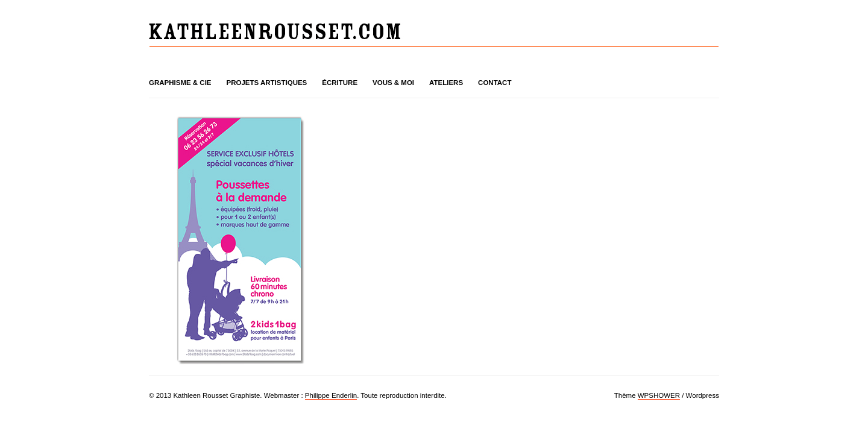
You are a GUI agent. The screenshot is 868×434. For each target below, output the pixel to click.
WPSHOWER (659, 395)
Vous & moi (393, 83)
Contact (495, 83)
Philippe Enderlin (331, 395)
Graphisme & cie (180, 83)
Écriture (340, 83)
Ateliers (446, 83)
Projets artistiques (267, 83)
